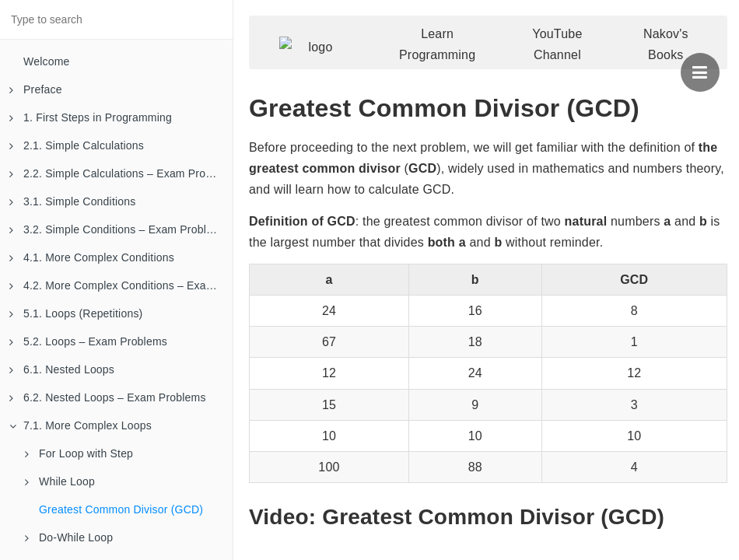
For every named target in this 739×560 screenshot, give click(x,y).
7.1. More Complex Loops (81, 425)
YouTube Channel (557, 44)
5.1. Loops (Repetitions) (76, 313)
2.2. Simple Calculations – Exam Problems (121, 173)
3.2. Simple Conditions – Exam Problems (118, 229)
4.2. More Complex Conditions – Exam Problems (121, 285)
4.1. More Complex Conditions (92, 257)
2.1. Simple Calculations (77, 145)
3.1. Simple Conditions (72, 201)
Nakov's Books (666, 44)
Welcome (47, 61)
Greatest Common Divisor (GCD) (121, 509)
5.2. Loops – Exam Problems (88, 341)
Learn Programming (437, 44)
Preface (36, 89)
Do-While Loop (69, 537)
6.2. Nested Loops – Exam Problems (108, 397)
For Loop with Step (79, 453)
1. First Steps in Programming (91, 117)
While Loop (60, 481)
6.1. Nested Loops (62, 369)
